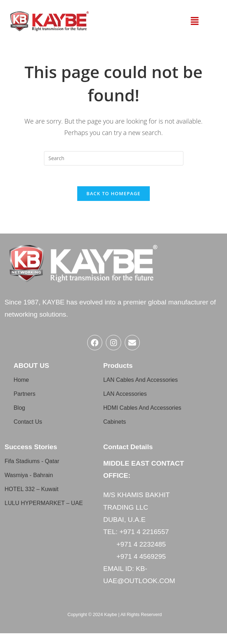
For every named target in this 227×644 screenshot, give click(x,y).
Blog (20, 411)
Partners (26, 397)
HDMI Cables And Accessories (130, 415)
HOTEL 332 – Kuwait (36, 499)
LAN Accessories (129, 397)
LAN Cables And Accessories (147, 383)
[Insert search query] (114, 158)
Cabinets (117, 432)
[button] (194, 21)
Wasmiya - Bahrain (33, 486)
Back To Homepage (113, 194)
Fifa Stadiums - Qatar (37, 472)
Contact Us (30, 425)
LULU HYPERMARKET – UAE (43, 517)
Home (23, 383)
